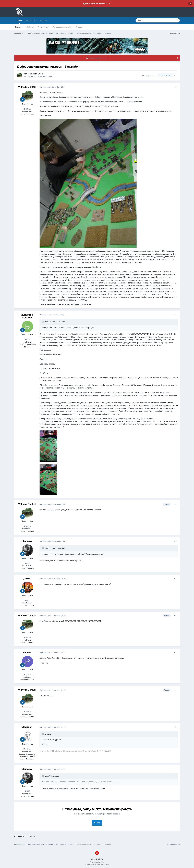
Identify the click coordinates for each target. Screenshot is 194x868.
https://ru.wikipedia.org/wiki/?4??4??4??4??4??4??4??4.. (134, 334)
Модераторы (43, 27)
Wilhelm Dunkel (37, 74)
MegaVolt (27, 727)
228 (27, 340)
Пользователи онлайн (62, 27)
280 (27, 600)
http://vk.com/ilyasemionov (51, 421)
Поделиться (148, 75)
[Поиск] (149, 20)
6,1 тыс (27, 109)
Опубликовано (52, 87)
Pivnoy (27, 653)
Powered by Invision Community (97, 864)
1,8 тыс (27, 675)
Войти (97, 823)
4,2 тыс (27, 749)
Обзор (19, 22)
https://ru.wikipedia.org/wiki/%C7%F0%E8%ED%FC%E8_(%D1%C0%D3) (70, 621)
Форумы (18, 27)
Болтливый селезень (27, 316)
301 (27, 563)
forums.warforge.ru (97, 862)
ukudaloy (27, 541)
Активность (31, 20)
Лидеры (79, 27)
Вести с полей (46, 76)
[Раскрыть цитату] (43, 322)
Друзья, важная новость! (95, 4)
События (30, 27)
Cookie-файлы (97, 859)
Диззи (27, 578)
